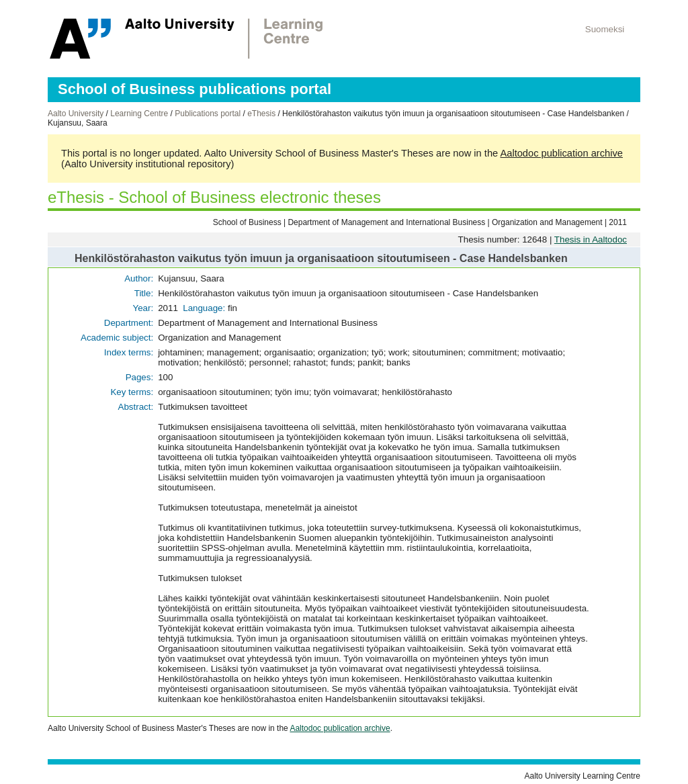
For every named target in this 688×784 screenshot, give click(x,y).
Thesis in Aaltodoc (591, 239)
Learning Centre (139, 114)
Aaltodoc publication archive (561, 153)
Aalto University (76, 114)
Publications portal (208, 114)
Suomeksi (605, 29)
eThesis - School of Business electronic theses (214, 197)
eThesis (261, 114)
